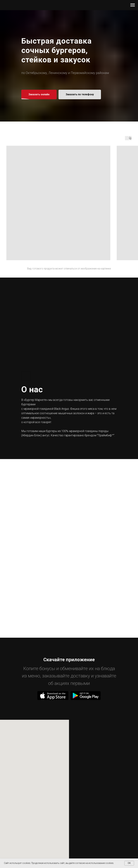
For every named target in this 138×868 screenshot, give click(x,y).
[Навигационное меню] (133, 5)
